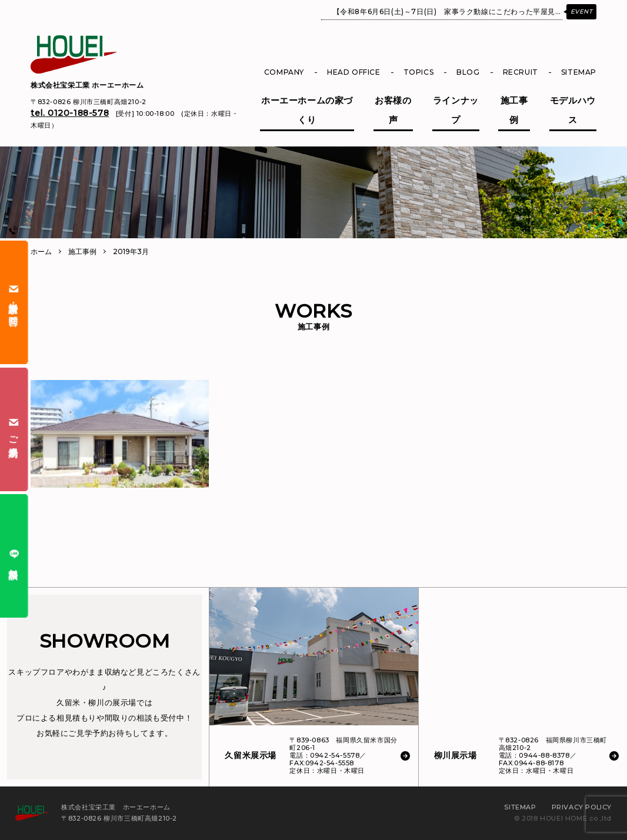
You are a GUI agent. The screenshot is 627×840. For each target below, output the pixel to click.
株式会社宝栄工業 (87, 85)
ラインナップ (456, 110)
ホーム (41, 251)
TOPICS (419, 72)
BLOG (468, 72)
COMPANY (284, 72)
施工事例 (514, 110)
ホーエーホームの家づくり (307, 110)
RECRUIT (521, 72)
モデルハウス (573, 110)
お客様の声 (393, 110)
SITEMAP (579, 72)
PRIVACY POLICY (582, 807)
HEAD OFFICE (354, 72)
